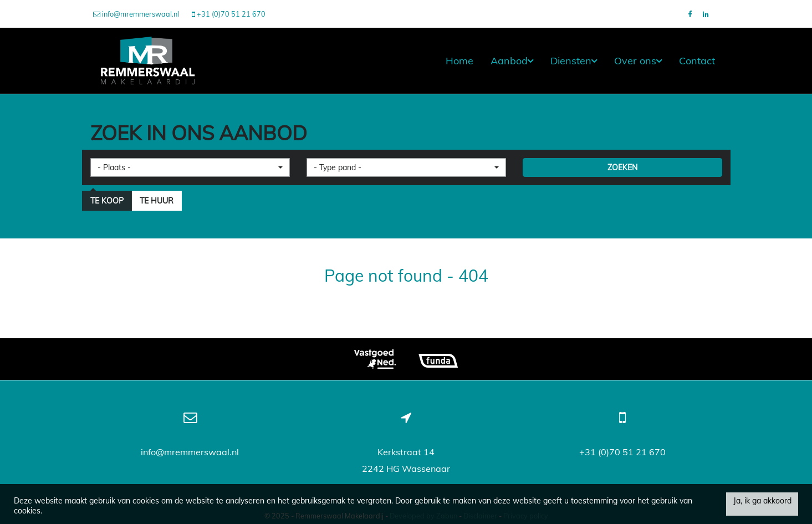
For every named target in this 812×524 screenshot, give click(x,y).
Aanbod (512, 61)
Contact (697, 61)
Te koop (107, 201)
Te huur (157, 201)
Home (459, 61)
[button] (190, 167)
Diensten (574, 61)
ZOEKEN (622, 167)
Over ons (638, 61)
